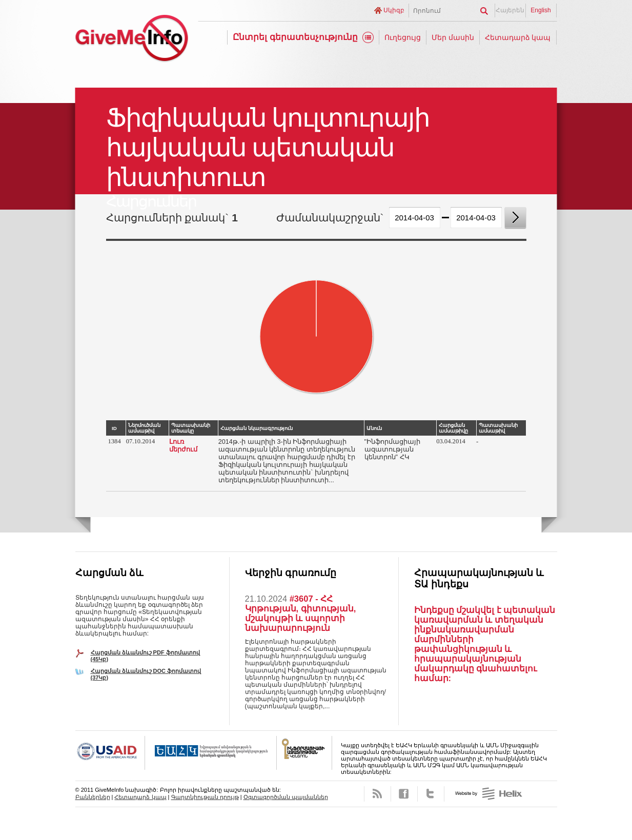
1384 (115, 441)
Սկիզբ (394, 10)
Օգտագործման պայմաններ (286, 797)
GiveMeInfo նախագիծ (132, 40)
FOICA (304, 753)
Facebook (404, 794)
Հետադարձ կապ (518, 37)
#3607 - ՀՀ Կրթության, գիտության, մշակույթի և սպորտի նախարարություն (301, 613)
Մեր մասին (453, 37)
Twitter (431, 794)
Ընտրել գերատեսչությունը (295, 37)
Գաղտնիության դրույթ (205, 797)
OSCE (211, 753)
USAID (110, 753)
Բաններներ (93, 797)
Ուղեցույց (403, 37)
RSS (378, 794)
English (541, 10)
